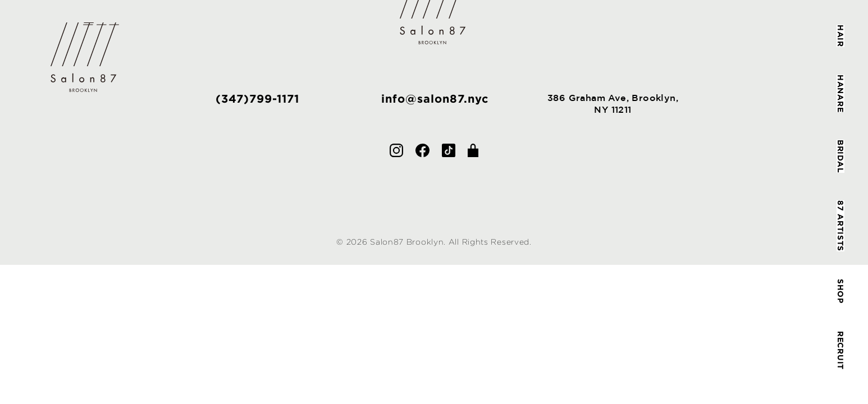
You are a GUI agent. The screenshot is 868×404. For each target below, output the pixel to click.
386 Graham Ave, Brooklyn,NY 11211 (613, 104)
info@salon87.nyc (435, 98)
